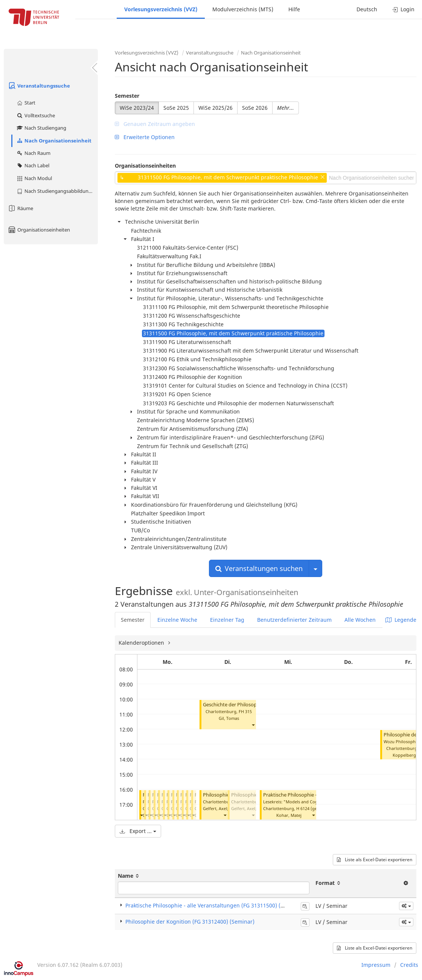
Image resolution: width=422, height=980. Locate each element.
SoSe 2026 (255, 108)
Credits (409, 965)
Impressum (376, 965)
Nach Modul (34, 178)
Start (26, 103)
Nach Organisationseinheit (54, 141)
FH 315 (245, 711)
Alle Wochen (360, 620)
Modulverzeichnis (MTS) (243, 9)
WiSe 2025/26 (216, 108)
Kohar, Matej (289, 815)
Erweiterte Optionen (145, 137)
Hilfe (294, 9)
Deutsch (367, 9)
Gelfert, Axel (215, 808)
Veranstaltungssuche (39, 86)
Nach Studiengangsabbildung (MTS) (57, 191)
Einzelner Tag (227, 620)
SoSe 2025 (176, 108)
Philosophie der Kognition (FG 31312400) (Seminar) (190, 922)
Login (403, 9)
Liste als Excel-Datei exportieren (375, 860)
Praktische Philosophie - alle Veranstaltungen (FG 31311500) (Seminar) (214, 905)
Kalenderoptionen (142, 643)
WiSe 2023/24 (137, 108)
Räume (20, 208)
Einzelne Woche (177, 620)
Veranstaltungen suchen (259, 568)
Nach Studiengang (41, 128)
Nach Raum (33, 153)
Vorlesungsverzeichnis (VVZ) (161, 9)
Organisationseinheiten (39, 230)
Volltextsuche (36, 115)
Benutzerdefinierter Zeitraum (294, 620)
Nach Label (33, 165)
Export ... (138, 831)
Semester (127, 96)
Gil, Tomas (229, 718)
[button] (141, 815)
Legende (401, 620)
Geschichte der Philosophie (233, 705)
